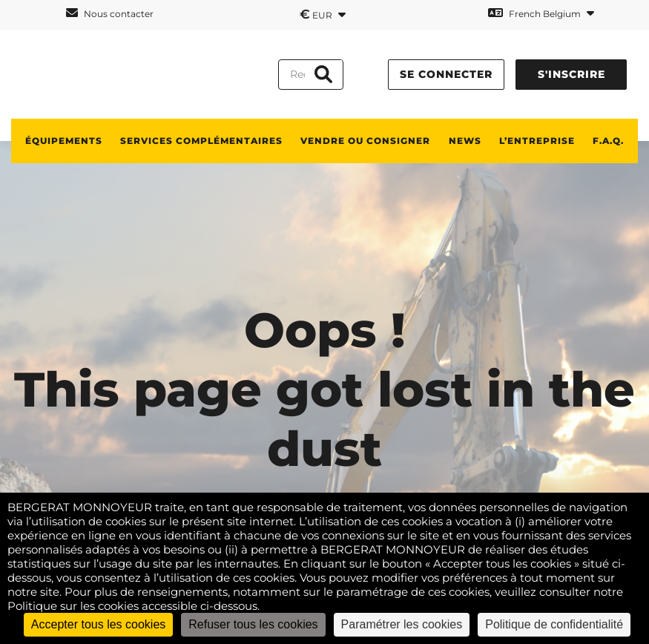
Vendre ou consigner (365, 141)
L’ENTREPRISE (537, 141)
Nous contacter (110, 13)
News (465, 141)
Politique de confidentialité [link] (554, 624)
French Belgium (541, 13)
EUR (323, 14)
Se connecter (446, 74)
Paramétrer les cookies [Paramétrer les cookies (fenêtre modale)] (402, 624)
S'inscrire (571, 74)
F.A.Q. (608, 141)
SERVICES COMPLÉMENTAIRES (201, 141)
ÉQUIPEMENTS (64, 141)
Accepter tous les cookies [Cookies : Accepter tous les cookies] (98, 624)
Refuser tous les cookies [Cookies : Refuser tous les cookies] (253, 624)
